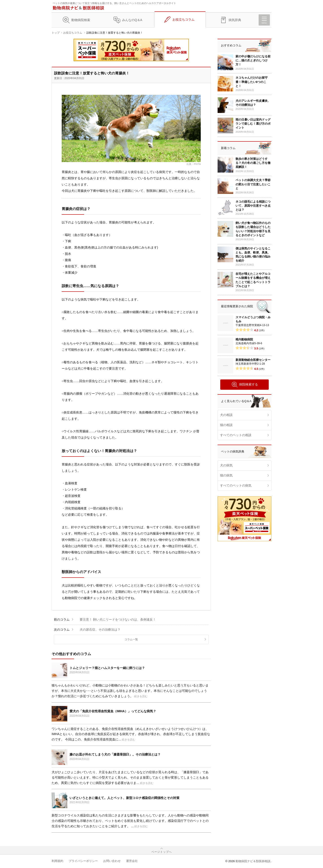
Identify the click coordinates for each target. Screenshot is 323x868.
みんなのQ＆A (132, 20)
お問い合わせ (112, 861)
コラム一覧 (131, 639)
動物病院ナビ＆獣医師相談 (253, 861)
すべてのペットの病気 (236, 485)
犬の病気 (226, 465)
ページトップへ (162, 852)
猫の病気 (226, 475)
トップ (56, 33)
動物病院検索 (81, 20)
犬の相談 (226, 415)
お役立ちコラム (183, 19)
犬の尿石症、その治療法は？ (100, 630)
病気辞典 (235, 20)
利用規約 (57, 861)
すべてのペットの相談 (236, 435)
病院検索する (245, 385)
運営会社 (132, 861)
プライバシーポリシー (83, 861)
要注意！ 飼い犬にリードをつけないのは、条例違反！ (118, 619)
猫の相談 (226, 425)
